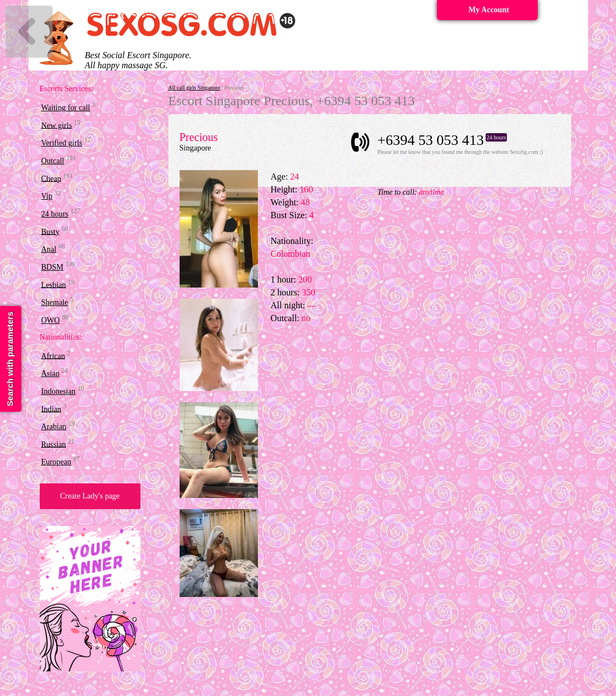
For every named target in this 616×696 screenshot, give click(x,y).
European (57, 462)
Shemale (55, 302)
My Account (489, 10)
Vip (47, 196)
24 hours (55, 214)
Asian (51, 373)
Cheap (51, 178)
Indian (51, 409)
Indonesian (58, 391)
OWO (51, 320)
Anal (49, 249)
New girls (57, 125)
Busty (51, 231)
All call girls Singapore (194, 88)
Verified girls (62, 143)
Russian (54, 444)
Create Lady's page (90, 496)
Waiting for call (66, 108)
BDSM (53, 267)
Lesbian (54, 284)
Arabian (54, 427)
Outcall (53, 161)
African (53, 356)
